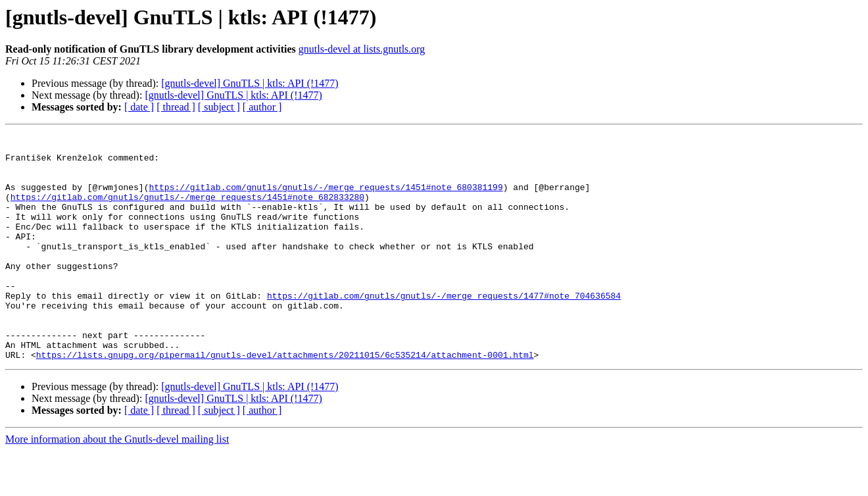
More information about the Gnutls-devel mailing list (117, 484)
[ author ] (262, 107)
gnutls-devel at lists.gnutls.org (362, 49)
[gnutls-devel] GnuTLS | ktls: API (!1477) (250, 83)
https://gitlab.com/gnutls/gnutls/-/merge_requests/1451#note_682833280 (187, 211)
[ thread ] (176, 107)
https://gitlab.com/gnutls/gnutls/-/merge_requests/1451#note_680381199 (325, 199)
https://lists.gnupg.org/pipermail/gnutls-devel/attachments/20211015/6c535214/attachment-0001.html (285, 400)
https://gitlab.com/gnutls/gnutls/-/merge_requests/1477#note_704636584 (444, 329)
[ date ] (139, 107)
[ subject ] (219, 107)
